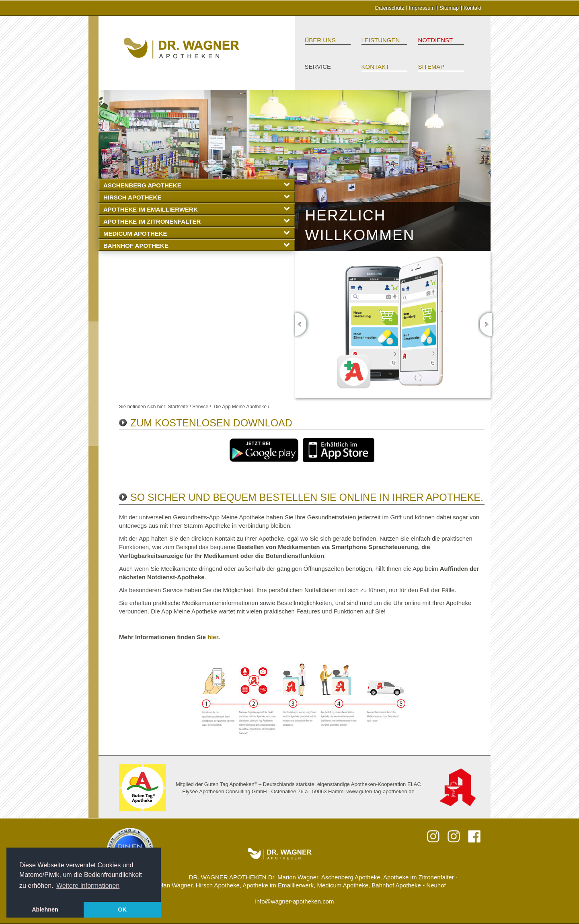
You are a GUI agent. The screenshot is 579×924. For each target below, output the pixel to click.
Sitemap (449, 8)
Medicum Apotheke (197, 233)
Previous (302, 324)
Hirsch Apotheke (197, 197)
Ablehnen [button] (45, 910)
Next (486, 324)
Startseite (178, 407)
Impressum (422, 8)
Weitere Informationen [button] (88, 886)
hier (213, 637)
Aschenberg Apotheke (197, 185)
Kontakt (472, 8)
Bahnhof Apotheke (197, 245)
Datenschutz (390, 8)
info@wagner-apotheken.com (294, 901)
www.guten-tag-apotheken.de (381, 791)
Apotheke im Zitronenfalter (197, 221)
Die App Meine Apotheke (240, 407)
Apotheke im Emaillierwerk (197, 209)
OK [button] (122, 910)
